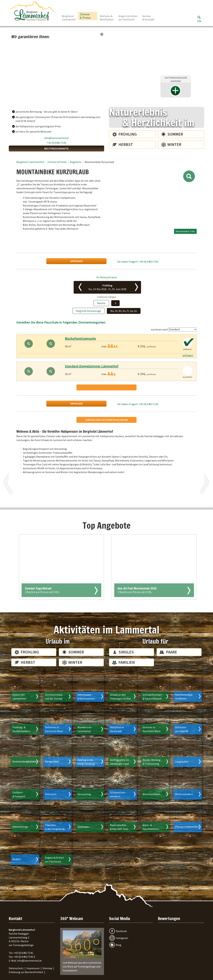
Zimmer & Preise (85, 16)
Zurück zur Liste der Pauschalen (106, 420)
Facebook (121, 931)
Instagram (122, 938)
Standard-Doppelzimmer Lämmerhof (92, 366)
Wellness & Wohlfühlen (107, 18)
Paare (172, 652)
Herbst (126, 144)
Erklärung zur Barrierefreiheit (26, 972)
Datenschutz (16, 968)
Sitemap (47, 968)
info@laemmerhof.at (56, 138)
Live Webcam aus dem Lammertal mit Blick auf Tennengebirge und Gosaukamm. (82, 951)
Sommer (175, 134)
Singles (126, 652)
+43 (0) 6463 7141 (57, 143)
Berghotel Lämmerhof (69, 18)
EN (199, 21)
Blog (119, 945)
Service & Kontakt (148, 18)
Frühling (128, 134)
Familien (127, 662)
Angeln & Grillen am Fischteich (128, 18)
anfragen (76, 261)
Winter (174, 144)
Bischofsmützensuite (80, 338)
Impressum (33, 968)
